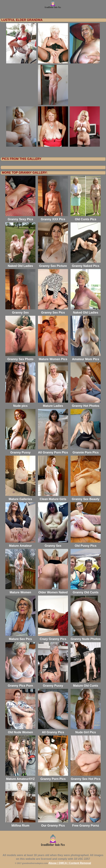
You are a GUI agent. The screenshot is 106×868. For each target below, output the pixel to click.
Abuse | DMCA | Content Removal (70, 863)
